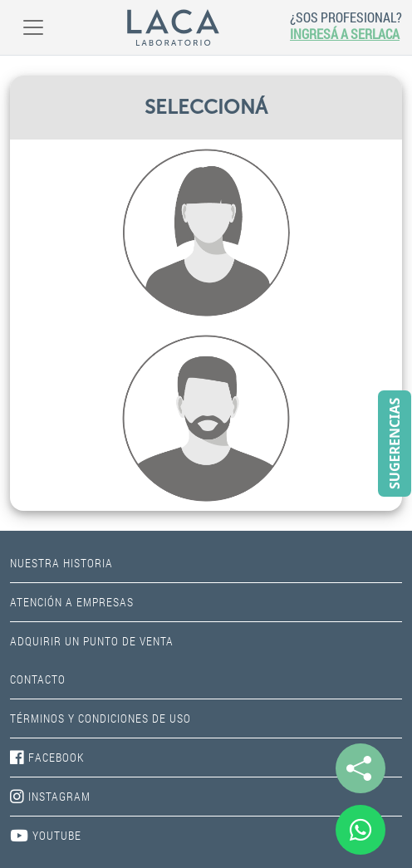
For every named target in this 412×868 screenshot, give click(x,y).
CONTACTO (38, 679)
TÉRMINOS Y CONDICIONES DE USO (101, 718)
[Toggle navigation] (33, 27)
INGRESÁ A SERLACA (345, 34)
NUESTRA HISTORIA (61, 563)
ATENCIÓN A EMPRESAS (72, 602)
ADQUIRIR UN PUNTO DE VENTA (92, 641)
